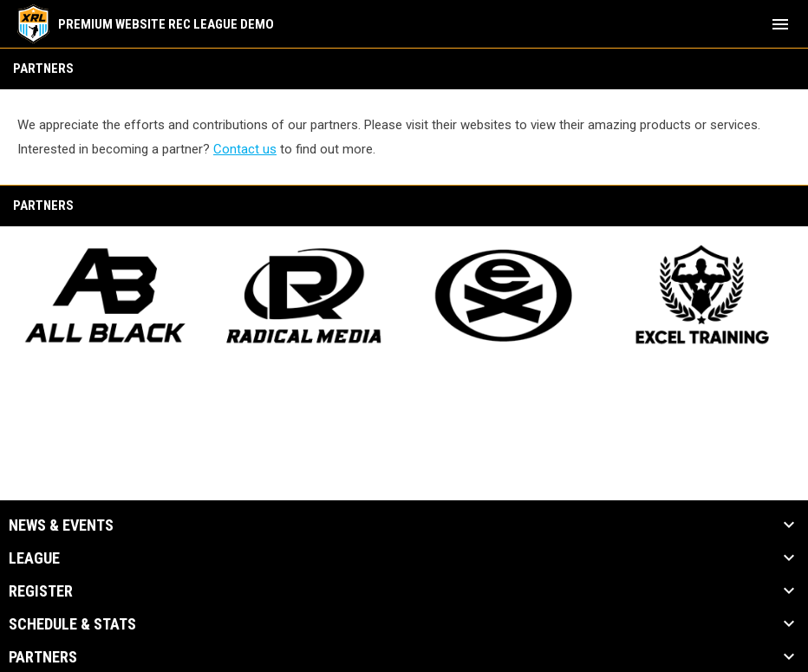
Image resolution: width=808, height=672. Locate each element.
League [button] (34, 558)
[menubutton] (780, 24)
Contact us (245, 149)
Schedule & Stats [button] (72, 624)
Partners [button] (43, 657)
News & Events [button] (61, 525)
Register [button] (41, 591)
